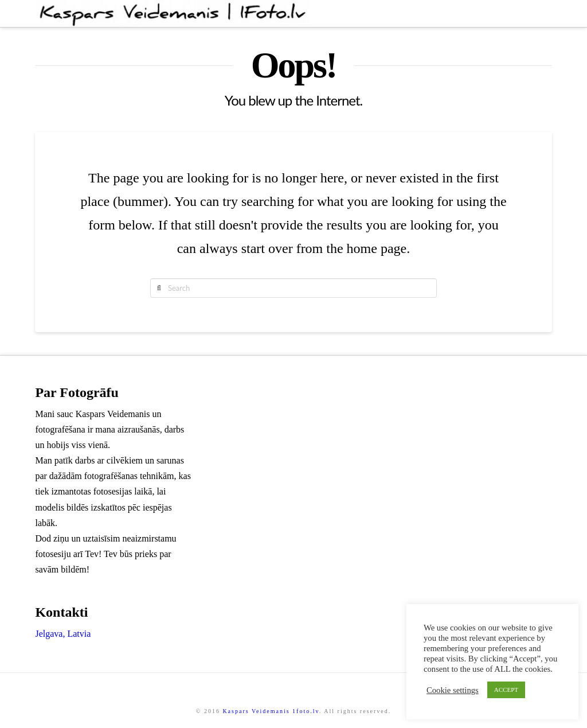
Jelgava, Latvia (63, 634)
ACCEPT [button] (506, 690)
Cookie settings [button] (453, 690)
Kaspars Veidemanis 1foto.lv (271, 711)
